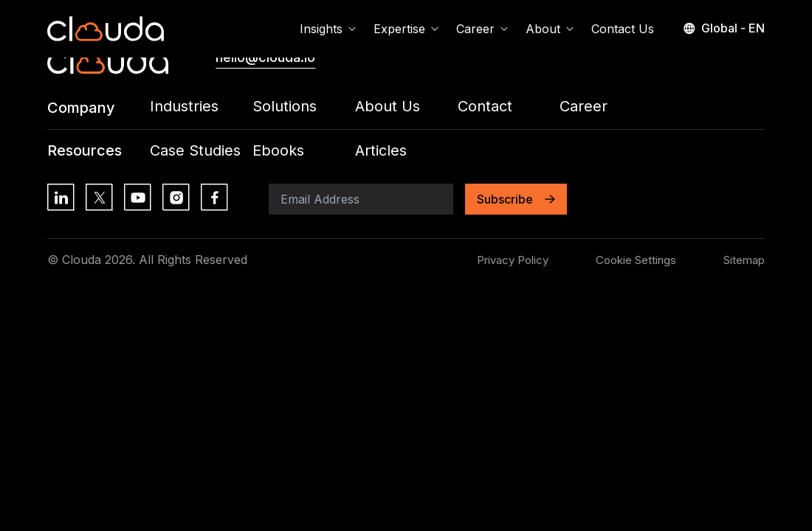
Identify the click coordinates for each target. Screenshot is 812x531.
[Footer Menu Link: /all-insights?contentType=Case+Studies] (201, 151)
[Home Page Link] (106, 29)
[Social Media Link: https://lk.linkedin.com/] (61, 197)
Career (482, 29)
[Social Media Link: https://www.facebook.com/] (214, 197)
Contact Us (623, 29)
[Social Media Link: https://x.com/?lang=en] (99, 197)
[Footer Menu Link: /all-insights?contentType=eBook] (304, 151)
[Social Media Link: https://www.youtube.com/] (137, 197)
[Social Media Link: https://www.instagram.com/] (176, 197)
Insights (328, 29)
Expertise (406, 29)
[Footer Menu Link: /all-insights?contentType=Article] (406, 151)
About (550, 29)
